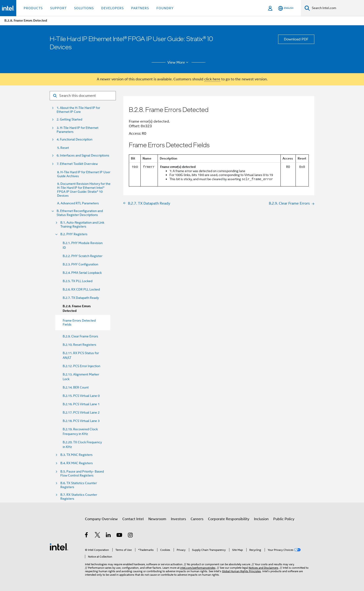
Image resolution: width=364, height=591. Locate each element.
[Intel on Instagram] (131, 536)
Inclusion (261, 519)
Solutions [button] (84, 8)
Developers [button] (112, 8)
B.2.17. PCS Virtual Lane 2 (81, 412)
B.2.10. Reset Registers (80, 345)
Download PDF (296, 39)
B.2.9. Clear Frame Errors (80, 336)
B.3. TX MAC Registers (76, 455)
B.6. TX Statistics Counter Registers (79, 485)
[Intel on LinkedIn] (109, 536)
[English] (286, 8)
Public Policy (284, 519)
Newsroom (157, 519)
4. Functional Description (75, 139)
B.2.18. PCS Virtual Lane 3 (81, 421)
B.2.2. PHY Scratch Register (83, 256)
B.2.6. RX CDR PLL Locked (81, 289)
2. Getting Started (69, 119)
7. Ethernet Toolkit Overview (77, 164)
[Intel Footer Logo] (59, 547)
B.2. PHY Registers (74, 234)
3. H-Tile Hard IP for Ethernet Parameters (78, 130)
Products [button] (33, 8)
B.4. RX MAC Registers (77, 463)
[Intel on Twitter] (98, 536)
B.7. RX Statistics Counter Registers (79, 497)
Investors (178, 519)
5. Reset (63, 148)
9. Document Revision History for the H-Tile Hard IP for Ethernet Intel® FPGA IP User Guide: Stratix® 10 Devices (84, 190)
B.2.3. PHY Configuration (80, 264)
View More (179, 62)
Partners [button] (140, 8)
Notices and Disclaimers (263, 568)
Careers (197, 519)
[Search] (307, 8)
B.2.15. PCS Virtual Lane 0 (81, 396)
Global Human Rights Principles (241, 571)
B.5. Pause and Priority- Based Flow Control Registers (82, 473)
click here (212, 79)
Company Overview (101, 519)
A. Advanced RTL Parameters (78, 203)
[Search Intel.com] (337, 8)
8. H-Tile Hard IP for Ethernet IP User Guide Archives (84, 174)
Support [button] (58, 8)
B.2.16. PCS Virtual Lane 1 (81, 404)
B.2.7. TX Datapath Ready (81, 298)
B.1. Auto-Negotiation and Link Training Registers (82, 225)
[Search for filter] (83, 96)
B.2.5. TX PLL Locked (78, 281)
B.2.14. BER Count (76, 387)
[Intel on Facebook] (87, 536)
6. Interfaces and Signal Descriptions (83, 155)
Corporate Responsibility (229, 519)
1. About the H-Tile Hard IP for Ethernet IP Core (78, 110)
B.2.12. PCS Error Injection (81, 366)
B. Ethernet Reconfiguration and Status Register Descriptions (80, 213)
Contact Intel (133, 519)
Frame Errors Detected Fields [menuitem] (79, 322)
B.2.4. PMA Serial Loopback (82, 273)
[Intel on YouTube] (120, 536)
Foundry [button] (165, 8)
